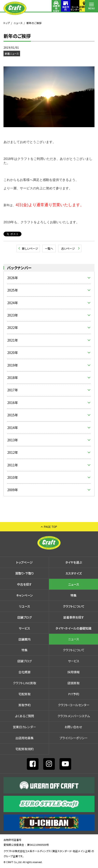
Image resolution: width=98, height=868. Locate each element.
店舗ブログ (24, 617)
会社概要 (24, 672)
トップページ (24, 562)
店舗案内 (78, 8)
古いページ (68, 248)
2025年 (13, 290)
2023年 (13, 315)
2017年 (13, 390)
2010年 (13, 477)
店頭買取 (73, 683)
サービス (24, 628)
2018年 (13, 378)
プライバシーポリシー (73, 738)
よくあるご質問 (24, 716)
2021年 (13, 340)
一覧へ (49, 248)
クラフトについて (74, 606)
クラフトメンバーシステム (74, 716)
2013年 (13, 440)
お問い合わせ (73, 727)
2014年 (13, 428)
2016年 (13, 403)
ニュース (18, 23)
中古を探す (24, 584)
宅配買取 (24, 694)
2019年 (13, 365)
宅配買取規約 (24, 749)
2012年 (13, 452)
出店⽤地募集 (24, 738)
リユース (24, 606)
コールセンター (65, 8)
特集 (73, 595)
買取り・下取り (24, 573)
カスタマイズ (73, 573)
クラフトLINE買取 (24, 683)
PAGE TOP (51, 527)
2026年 (13, 278)
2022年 (13, 328)
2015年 (13, 415)
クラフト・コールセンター (74, 705)
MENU (91, 8)
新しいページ (30, 248)
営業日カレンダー (24, 727)
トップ (7, 23)
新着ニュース (12, 54)
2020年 (13, 353)
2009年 (13, 490)
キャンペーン (24, 595)
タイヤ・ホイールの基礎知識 (73, 628)
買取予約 (24, 705)
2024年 (13, 303)
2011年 (13, 465)
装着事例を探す (39, 8)
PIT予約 (74, 694)
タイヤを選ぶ (74, 562)
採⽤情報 (73, 672)
